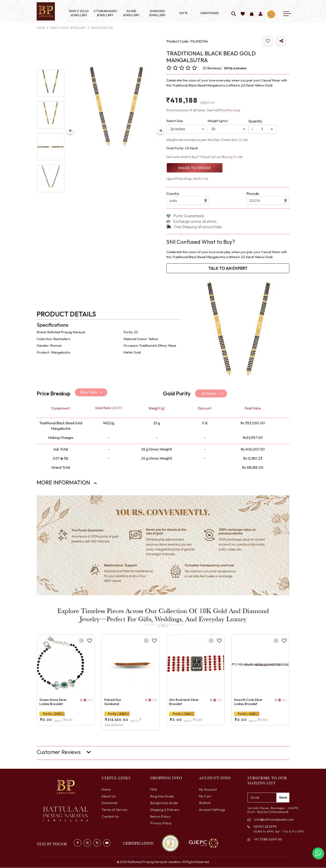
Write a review (235, 68)
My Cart (205, 796)
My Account (208, 790)
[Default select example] (211, 393)
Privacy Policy (161, 823)
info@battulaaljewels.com (268, 820)
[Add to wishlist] (243, 14)
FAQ (154, 790)
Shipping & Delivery (165, 810)
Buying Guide (232, 157)
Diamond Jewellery (157, 13)
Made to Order (194, 168)
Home (41, 28)
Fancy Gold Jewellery (79, 13)
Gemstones (210, 13)
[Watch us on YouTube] (107, 843)
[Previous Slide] (70, 131)
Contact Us (110, 817)
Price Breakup (229, 110)
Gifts (183, 13)
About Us (108, 796)
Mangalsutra (102, 28)
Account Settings (212, 810)
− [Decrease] (252, 129)
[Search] (234, 14)
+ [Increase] (272, 129)
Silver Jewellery (131, 13)
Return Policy (160, 817)
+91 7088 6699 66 (265, 840)
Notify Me (201, 179)
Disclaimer (110, 803)
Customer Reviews (59, 752)
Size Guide (240, 140)
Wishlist (205, 803)
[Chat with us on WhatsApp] (318, 853)
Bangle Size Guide (164, 803)
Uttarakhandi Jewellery (105, 13)
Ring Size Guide (162, 796)
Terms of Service (114, 810)
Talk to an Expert (228, 269)
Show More (88, 392)
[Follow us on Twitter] (97, 843)
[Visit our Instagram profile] (87, 843)
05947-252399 (262, 827)
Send (283, 797)
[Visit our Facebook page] (78, 843)
